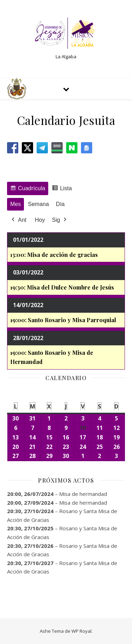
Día (60, 204)
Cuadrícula (27, 189)
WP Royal (81, 631)
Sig (60, 220)
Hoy (40, 220)
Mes (15, 204)
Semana (38, 204)
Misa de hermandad (83, 494)
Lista (62, 189)
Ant (18, 220)
